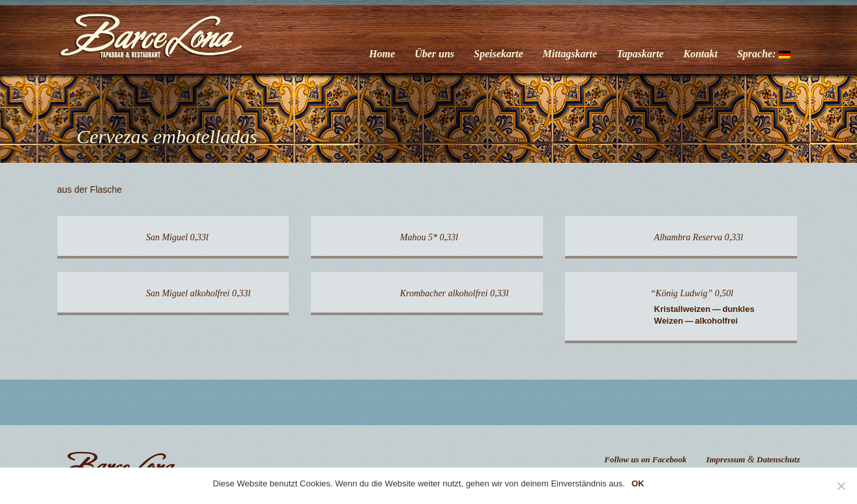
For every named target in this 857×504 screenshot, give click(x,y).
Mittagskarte (570, 54)
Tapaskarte (640, 54)
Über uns (434, 54)
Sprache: (764, 54)
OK (638, 483)
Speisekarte (499, 54)
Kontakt (700, 54)
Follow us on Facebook (645, 459)
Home (382, 54)
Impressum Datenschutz (753, 459)
